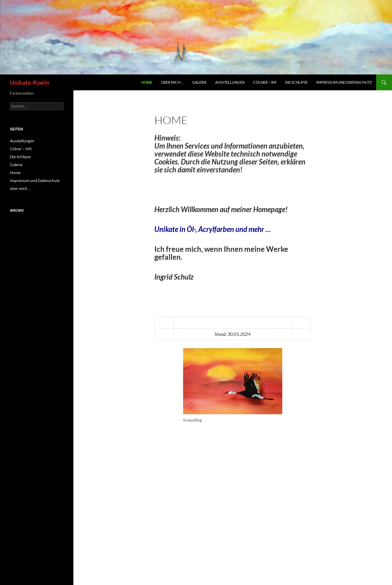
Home (147, 82)
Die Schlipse (296, 82)
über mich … (172, 82)
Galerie (199, 82)
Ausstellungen (230, 82)
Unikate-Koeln (29, 82)
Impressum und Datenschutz (344, 82)
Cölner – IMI (265, 82)
